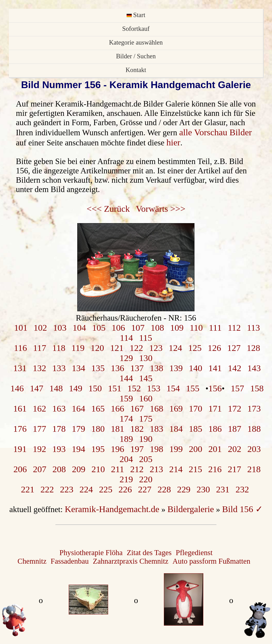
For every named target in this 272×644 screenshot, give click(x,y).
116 (20, 348)
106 (118, 328)
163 (59, 408)
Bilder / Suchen (136, 56)
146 (17, 388)
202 (235, 449)
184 (176, 429)
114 (126, 338)
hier (173, 142)
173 (254, 408)
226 (125, 489)
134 (79, 368)
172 (235, 408)
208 (59, 469)
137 (137, 368)
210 (98, 469)
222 (47, 489)
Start (136, 15)
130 (146, 358)
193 (59, 449)
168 (157, 408)
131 (20, 368)
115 (145, 338)
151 (115, 388)
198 (157, 449)
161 (20, 408)
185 (196, 429)
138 (157, 368)
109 (177, 328)
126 (214, 348)
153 (154, 388)
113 (253, 328)
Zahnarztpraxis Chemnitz (131, 561)
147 (37, 388)
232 (242, 489)
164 (79, 408)
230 (203, 489)
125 (195, 348)
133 (59, 368)
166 (117, 408)
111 (215, 328)
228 (164, 489)
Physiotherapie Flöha (91, 553)
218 (254, 469)
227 (145, 489)
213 (156, 469)
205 (146, 459)
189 (126, 439)
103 (60, 328)
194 (79, 449)
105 (99, 328)
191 (20, 449)
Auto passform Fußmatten (211, 561)
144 (126, 378)
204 (126, 459)
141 (215, 368)
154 (173, 388)
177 (39, 429)
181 (117, 429)
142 (235, 368)
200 (196, 449)
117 (40, 348)
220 (146, 479)
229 (184, 489)
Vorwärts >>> (161, 209)
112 (234, 328)
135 (98, 368)
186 (215, 429)
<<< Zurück (108, 209)
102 (40, 328)
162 (39, 408)
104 (79, 328)
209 (79, 469)
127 (234, 348)
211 (117, 469)
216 (215, 469)
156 (215, 388)
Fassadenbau (70, 561)
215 (196, 469)
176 (20, 429)
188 (254, 429)
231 (223, 489)
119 (78, 348)
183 (157, 429)
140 (196, 368)
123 (156, 348)
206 (20, 469)
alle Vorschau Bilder (215, 132)
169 (176, 408)
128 (253, 348)
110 (196, 328)
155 (193, 388)
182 (137, 429)
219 (126, 479)
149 (76, 388)
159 (126, 398)
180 (98, 429)
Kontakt (136, 70)
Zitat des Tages (149, 553)
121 (117, 348)
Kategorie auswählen (136, 42)
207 (40, 469)
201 (215, 449)
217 (234, 469)
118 (59, 348)
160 (146, 398)
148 (56, 388)
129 (126, 358)
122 (136, 348)
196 (117, 449)
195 (98, 449)
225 (106, 489)
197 (137, 449)
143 (254, 368)
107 (138, 328)
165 (98, 408)
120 (97, 348)
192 (39, 449)
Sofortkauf (136, 29)
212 (137, 469)
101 (21, 328)
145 (146, 378)
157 (238, 388)
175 (146, 419)
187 (235, 429)
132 (39, 368)
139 (176, 368)
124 (175, 348)
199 (176, 449)
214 (176, 469)
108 (157, 328)
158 (257, 388)
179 (79, 429)
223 (67, 489)
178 (59, 429)
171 (215, 408)
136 (117, 368)
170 (196, 408)
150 (95, 388)
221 (28, 489)
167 (137, 408)
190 (146, 439)
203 (254, 449)
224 (86, 489)
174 (126, 419)
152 (134, 388)
